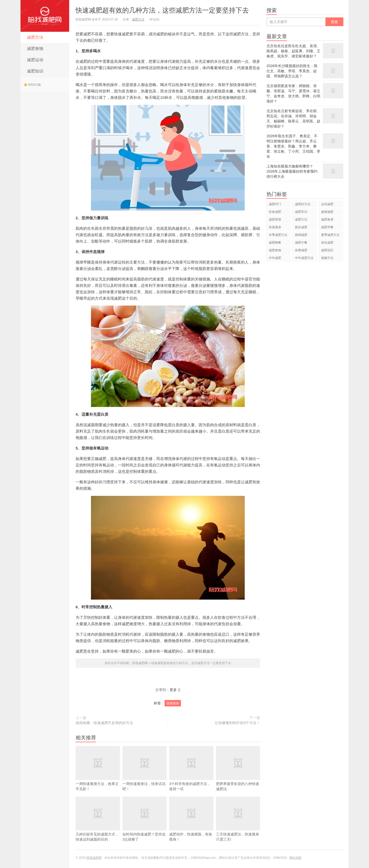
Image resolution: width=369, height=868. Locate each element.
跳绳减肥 (301, 235)
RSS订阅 (33, 85)
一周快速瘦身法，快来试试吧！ (145, 776)
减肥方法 (35, 37)
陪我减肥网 (45, 16)
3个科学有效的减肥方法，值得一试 (191, 776)
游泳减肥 (327, 243)
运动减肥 (327, 204)
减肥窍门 (275, 204)
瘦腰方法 (327, 258)
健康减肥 (327, 212)
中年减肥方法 (304, 258)
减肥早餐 (327, 227)
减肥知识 (35, 71)
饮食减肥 (275, 212)
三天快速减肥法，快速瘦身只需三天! (238, 827)
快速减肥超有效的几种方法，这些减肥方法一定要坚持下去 (162, 10)
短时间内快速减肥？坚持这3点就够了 (145, 827)
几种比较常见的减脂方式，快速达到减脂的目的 (98, 827)
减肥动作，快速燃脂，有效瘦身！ (191, 827)
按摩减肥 (301, 250)
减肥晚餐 (275, 243)
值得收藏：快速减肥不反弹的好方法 (104, 723)
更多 (173, 690)
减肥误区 (327, 250)
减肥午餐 (301, 243)
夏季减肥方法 (330, 235)
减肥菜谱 (275, 219)
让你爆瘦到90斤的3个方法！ (237, 723)
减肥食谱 (327, 219)
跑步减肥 (301, 227)
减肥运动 (35, 60)
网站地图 (295, 858)
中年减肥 (275, 258)
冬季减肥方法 (278, 235)
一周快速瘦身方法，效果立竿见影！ (98, 776)
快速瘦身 (173, 703)
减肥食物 (35, 49)
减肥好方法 (303, 204)
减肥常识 (301, 212)
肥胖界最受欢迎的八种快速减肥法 (238, 776)
